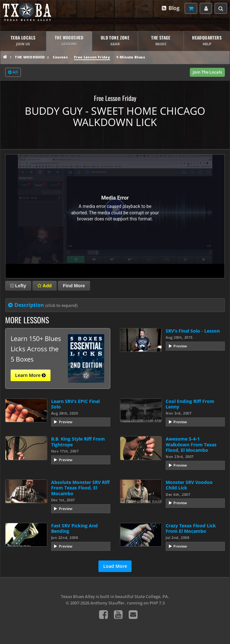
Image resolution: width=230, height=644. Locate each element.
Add (44, 286)
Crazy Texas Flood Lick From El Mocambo (191, 528)
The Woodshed (30, 57)
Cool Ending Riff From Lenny (190, 404)
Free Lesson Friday (92, 57)
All (13, 72)
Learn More (30, 375)
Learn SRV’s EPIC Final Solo (75, 404)
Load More (115, 566)
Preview (180, 346)
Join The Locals (207, 72)
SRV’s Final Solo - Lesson (193, 331)
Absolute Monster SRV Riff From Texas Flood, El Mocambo (80, 488)
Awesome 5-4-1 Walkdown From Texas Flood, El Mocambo (191, 444)
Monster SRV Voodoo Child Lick (189, 485)
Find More (74, 286)
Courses (60, 57)
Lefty (18, 286)
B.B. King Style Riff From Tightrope (78, 442)
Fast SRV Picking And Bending (74, 528)
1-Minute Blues (131, 57)
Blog (170, 8)
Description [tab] (46, 305)
